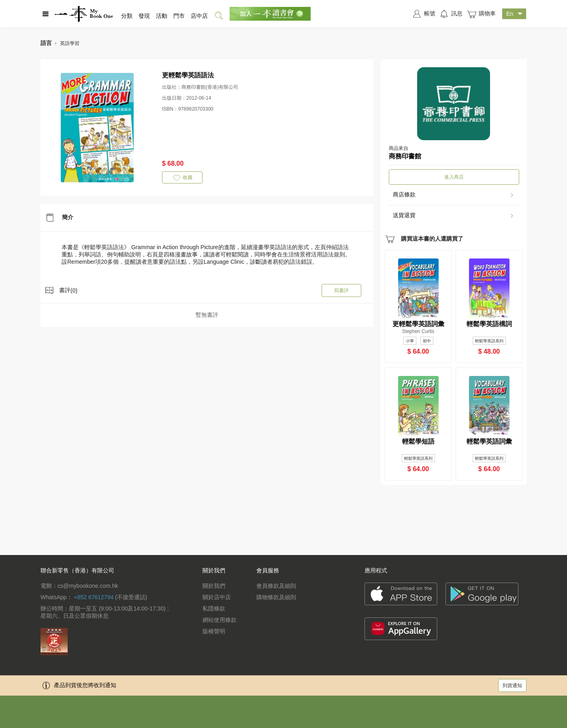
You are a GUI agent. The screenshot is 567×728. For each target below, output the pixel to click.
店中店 (199, 16)
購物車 (481, 14)
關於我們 (214, 586)
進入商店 (454, 177)
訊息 (451, 14)
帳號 (424, 14)
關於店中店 (217, 597)
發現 (144, 16)
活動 (162, 16)
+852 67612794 (94, 597)
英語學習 (70, 43)
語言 (46, 43)
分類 (127, 16)
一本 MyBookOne (84, 14)
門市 (179, 16)
